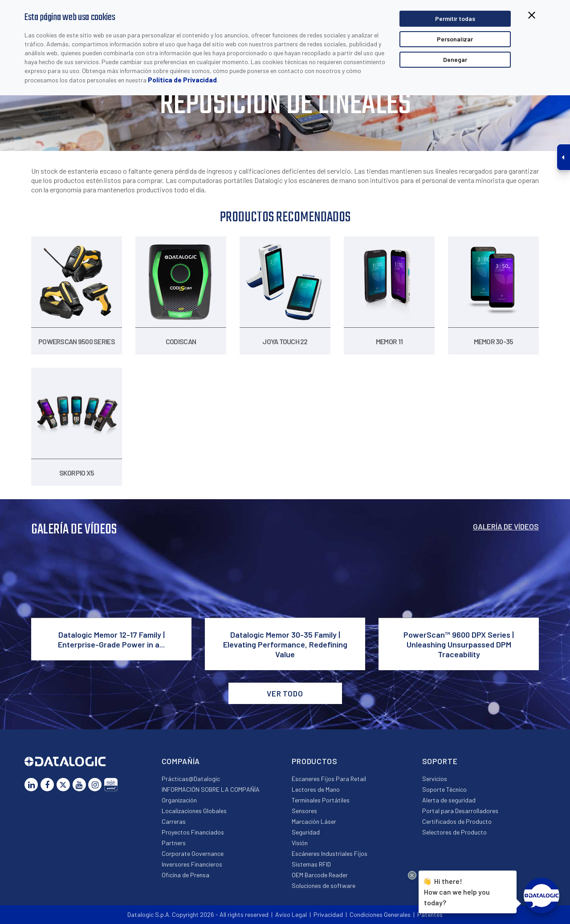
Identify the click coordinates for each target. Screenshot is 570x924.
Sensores (304, 811)
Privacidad (328, 914)
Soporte (440, 761)
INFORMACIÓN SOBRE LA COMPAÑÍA (211, 789)
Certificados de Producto (457, 821)
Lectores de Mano (316, 789)
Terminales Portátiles (321, 800)
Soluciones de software (324, 885)
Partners (174, 843)
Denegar (455, 59)
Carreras (174, 821)
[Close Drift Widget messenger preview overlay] (412, 875)
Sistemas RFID (311, 864)
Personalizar (455, 39)
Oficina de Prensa (185, 875)
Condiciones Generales (380, 914)
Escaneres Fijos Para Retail (329, 779)
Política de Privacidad (182, 80)
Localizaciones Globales (194, 811)
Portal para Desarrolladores (460, 811)
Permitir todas (455, 18)
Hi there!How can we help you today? (457, 891)
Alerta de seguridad (449, 800)
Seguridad (306, 832)
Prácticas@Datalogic (191, 779)
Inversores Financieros (192, 864)
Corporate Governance (193, 853)
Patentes (430, 914)
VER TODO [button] (285, 693)
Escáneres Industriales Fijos (330, 853)
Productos (315, 761)
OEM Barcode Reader (320, 875)
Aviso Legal (291, 914)
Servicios (435, 779)
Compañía (181, 761)
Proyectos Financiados (193, 832)
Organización (179, 800)
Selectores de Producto (454, 832)
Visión (300, 843)
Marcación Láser (314, 821)
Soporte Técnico (444, 789)
